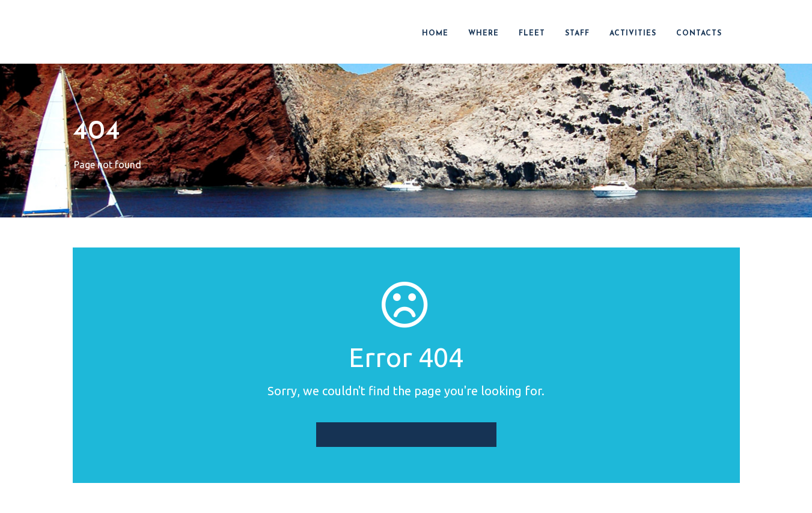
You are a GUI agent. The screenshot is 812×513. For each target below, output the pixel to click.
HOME (435, 34)
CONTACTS (699, 34)
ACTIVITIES (633, 34)
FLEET (532, 34)
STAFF (577, 34)
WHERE (484, 34)
